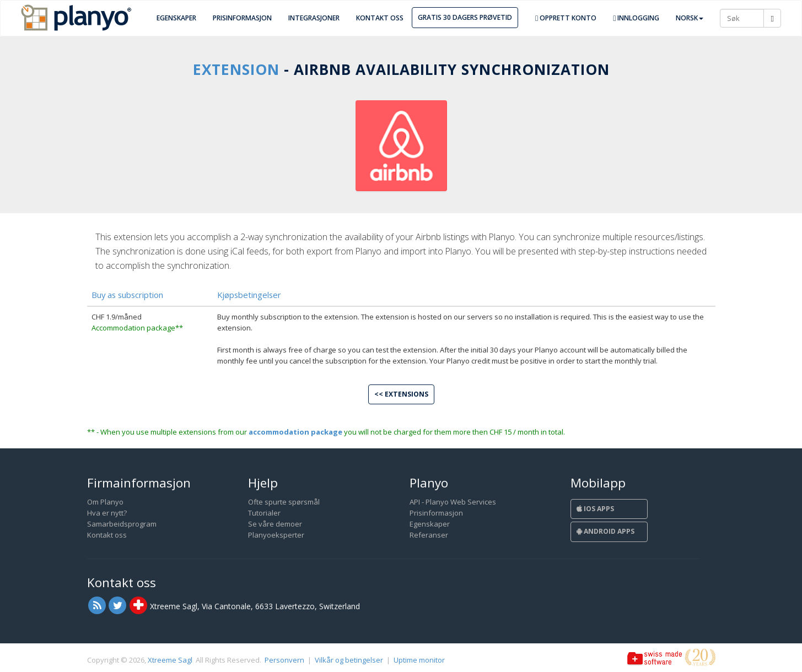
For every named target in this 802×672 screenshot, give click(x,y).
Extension (236, 69)
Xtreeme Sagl (170, 660)
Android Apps (605, 531)
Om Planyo (105, 502)
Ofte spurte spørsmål (284, 502)
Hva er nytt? (107, 513)
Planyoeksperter (276, 535)
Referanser (429, 535)
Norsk (690, 18)
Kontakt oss (380, 18)
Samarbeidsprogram (122, 524)
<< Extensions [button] (401, 394)
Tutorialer (264, 513)
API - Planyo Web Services (453, 502)
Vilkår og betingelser (349, 660)
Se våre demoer (275, 524)
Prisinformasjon (242, 18)
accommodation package (295, 432)
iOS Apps (595, 509)
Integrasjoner (314, 18)
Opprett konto (566, 18)
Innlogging (636, 18)
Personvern (284, 660)
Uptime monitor (419, 660)
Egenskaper (176, 18)
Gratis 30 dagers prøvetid (465, 17)
